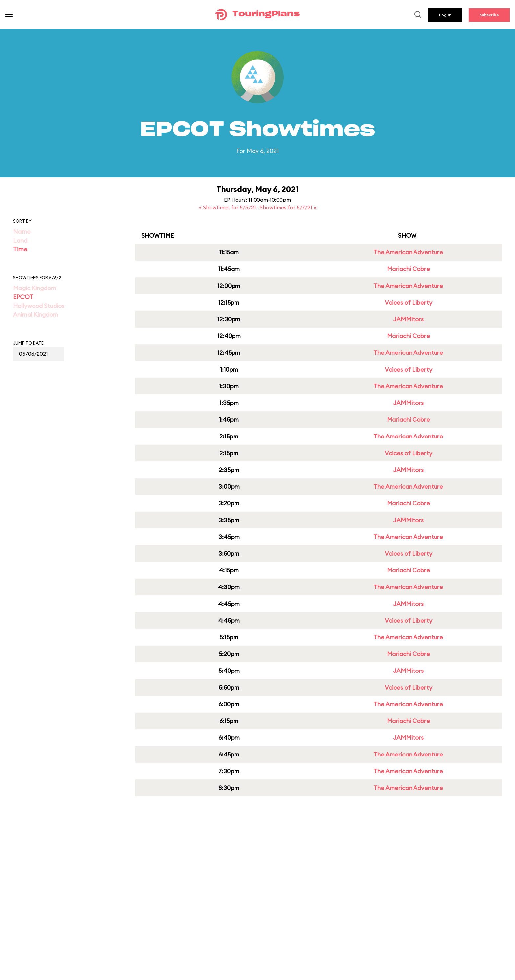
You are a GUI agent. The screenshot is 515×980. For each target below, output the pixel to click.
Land (20, 240)
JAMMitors (408, 319)
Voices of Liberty (408, 302)
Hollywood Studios (39, 306)
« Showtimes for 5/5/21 (228, 207)
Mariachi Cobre (408, 269)
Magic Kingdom (35, 288)
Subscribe (489, 15)
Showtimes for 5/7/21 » (288, 207)
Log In (445, 15)
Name (22, 232)
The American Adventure (408, 252)
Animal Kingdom (36, 315)
